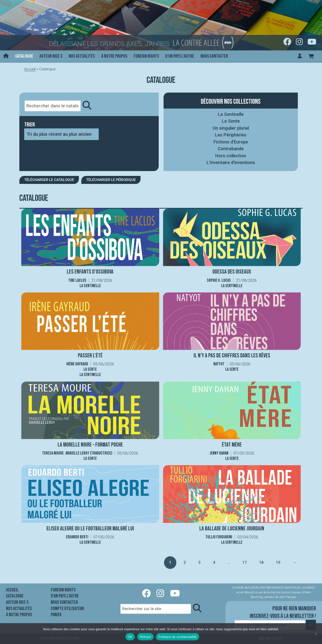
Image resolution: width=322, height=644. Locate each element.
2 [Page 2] (185, 562)
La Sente (231, 121)
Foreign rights (146, 56)
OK (130, 637)
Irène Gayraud (77, 364)
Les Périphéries (231, 135)
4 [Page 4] (214, 562)
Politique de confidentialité (178, 637)
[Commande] (61, 134)
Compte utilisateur (67, 609)
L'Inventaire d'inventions (231, 162)
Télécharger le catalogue (49, 180)
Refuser (145, 637)
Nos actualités (82, 56)
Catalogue (24, 56)
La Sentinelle (231, 114)
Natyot (219, 364)
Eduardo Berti (77, 537)
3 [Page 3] (199, 562)
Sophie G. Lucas (219, 280)
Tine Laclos (77, 280)
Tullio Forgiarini (219, 537)
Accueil (30, 69)
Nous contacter (214, 56)
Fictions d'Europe (231, 142)
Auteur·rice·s (51, 56)
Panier (56, 615)
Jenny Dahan (219, 453)
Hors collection (231, 156)
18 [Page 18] (261, 562)
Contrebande (231, 149)
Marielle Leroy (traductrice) (89, 453)
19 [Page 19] (278, 562)
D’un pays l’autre (180, 56)
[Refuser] (316, 634)
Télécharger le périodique (111, 180)
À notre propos (114, 56)
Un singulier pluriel (231, 128)
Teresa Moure (53, 453)
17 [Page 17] (244, 562)
